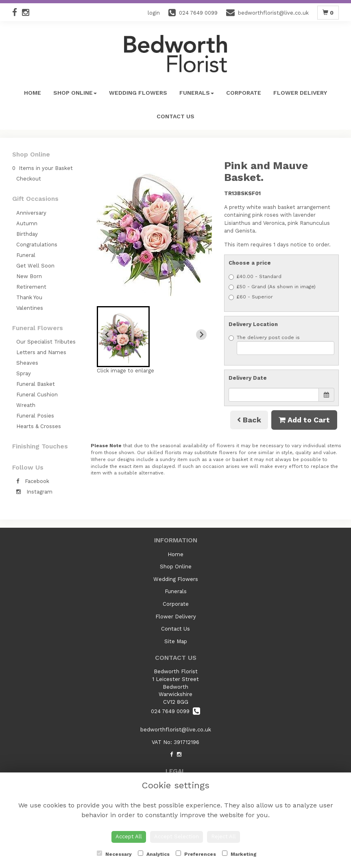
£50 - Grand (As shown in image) (272, 287)
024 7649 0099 (175, 711)
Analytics (154, 854)
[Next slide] (201, 335)
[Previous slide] (107, 335)
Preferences (196, 854)
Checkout (29, 179)
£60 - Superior (251, 297)
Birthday (27, 234)
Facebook (33, 481)
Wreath (26, 405)
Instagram (34, 492)
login (154, 13)
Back (249, 420)
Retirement (31, 287)
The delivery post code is (281, 345)
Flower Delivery (300, 93)
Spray (24, 373)
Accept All (129, 836)
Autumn (27, 223)
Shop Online (75, 93)
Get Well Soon (35, 266)
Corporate (244, 93)
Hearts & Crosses (39, 426)
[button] (123, 337)
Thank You (29, 297)
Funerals (197, 93)
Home (33, 93)
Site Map (176, 641)
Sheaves (27, 363)
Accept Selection (177, 836)
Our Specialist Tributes (46, 342)
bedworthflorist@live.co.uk (176, 730)
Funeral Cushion (37, 395)
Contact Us (175, 116)
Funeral (26, 255)
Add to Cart (304, 420)
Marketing (239, 854)
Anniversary (31, 213)
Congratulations (37, 245)
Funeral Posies (35, 416)
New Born (29, 276)
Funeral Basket (36, 384)
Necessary (114, 854)
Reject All (223, 836)
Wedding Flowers (138, 93)
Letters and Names (41, 352)
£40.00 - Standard (255, 277)
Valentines (30, 308)
